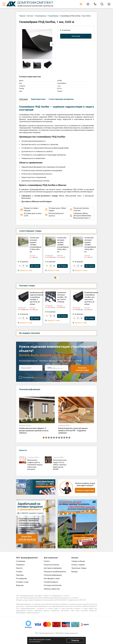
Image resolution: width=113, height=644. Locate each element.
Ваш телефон (51, 364)
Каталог (30, 16)
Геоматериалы (41, 16)
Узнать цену (76, 36)
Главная (22, 16)
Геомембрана (53, 16)
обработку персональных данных (46, 377)
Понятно (75, 640)
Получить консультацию (82, 369)
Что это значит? (35, 641)
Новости (23, 450)
